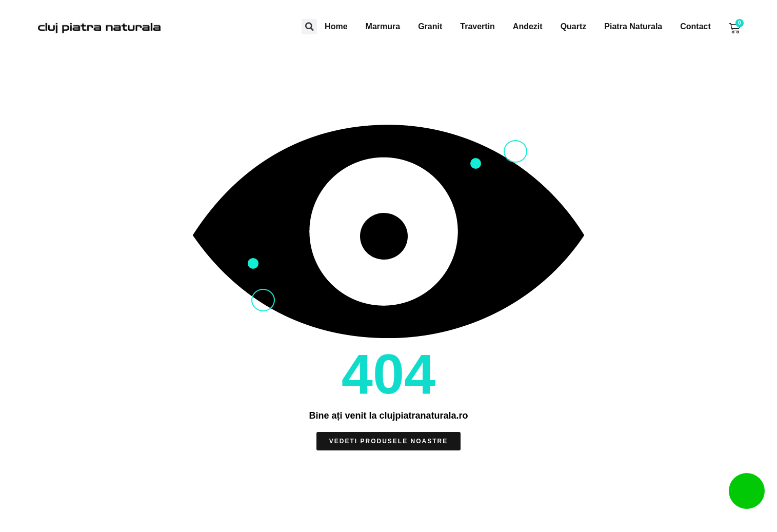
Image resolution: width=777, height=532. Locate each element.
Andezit (528, 26)
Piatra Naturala (633, 26)
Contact (695, 26)
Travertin (477, 26)
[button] (309, 27)
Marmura (383, 26)
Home (336, 26)
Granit (430, 26)
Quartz (574, 26)
